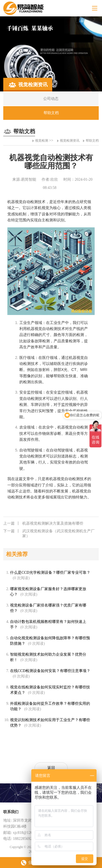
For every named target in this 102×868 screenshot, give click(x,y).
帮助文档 (92, 141)
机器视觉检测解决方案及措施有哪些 (43, 524)
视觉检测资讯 (70, 141)
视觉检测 (42, 141)
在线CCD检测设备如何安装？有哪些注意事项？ (50, 671)
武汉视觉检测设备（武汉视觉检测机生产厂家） (49, 533)
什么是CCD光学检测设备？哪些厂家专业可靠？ (50, 573)
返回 (51, 768)
